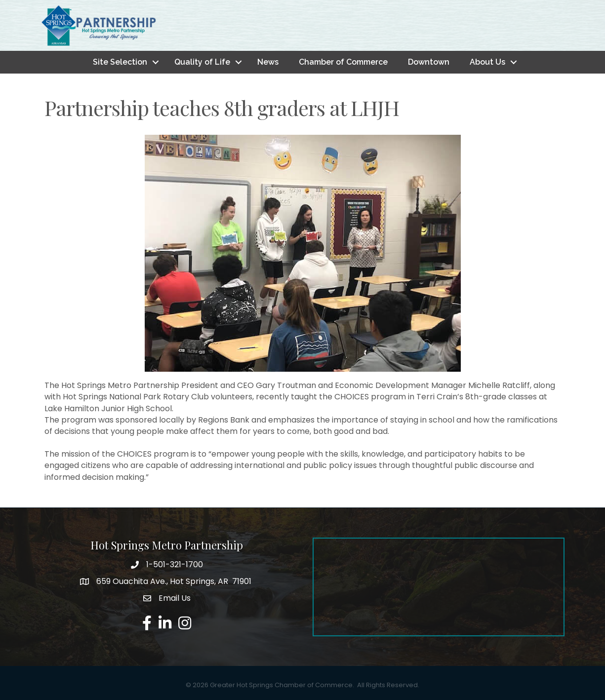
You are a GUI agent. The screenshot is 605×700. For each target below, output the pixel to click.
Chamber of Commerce (343, 62)
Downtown (429, 62)
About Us (487, 62)
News (268, 62)
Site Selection (120, 62)
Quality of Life (202, 62)
